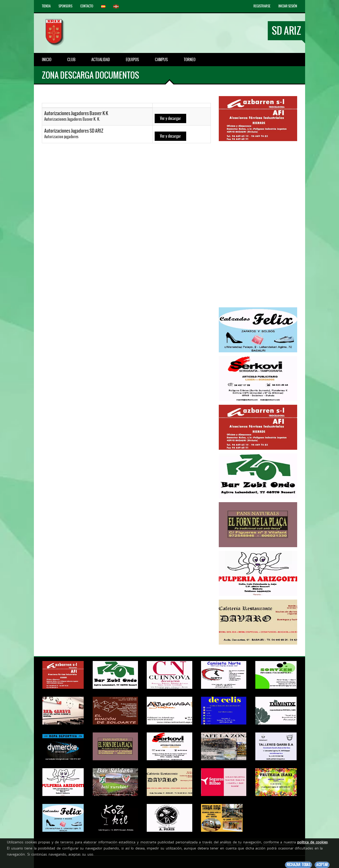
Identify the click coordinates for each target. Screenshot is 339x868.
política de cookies (312, 842)
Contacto (87, 6)
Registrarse (262, 6)
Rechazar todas (298, 865)
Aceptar (322, 865)
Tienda (46, 6)
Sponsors (65, 6)
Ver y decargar (170, 118)
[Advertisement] (258, 224)
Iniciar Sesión (288, 6)
